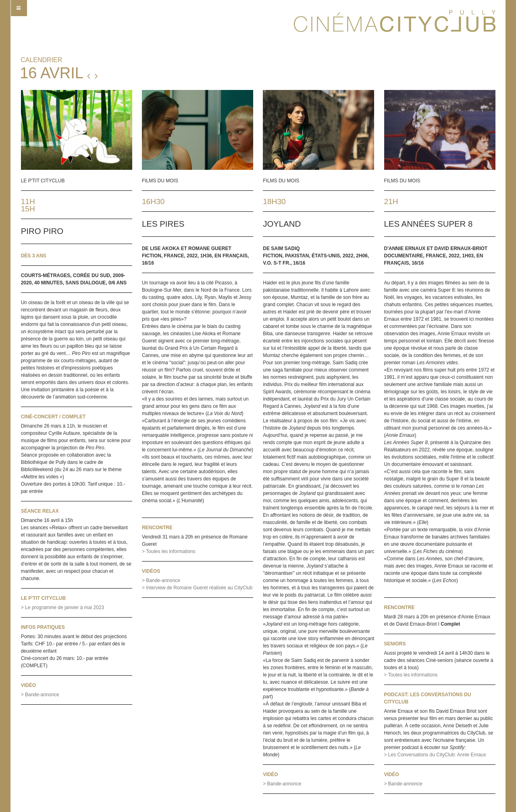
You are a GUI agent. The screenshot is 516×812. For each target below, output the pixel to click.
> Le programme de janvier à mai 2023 (62, 607)
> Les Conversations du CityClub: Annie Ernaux (435, 755)
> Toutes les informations (169, 551)
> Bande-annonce (40, 695)
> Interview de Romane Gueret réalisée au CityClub (197, 588)
